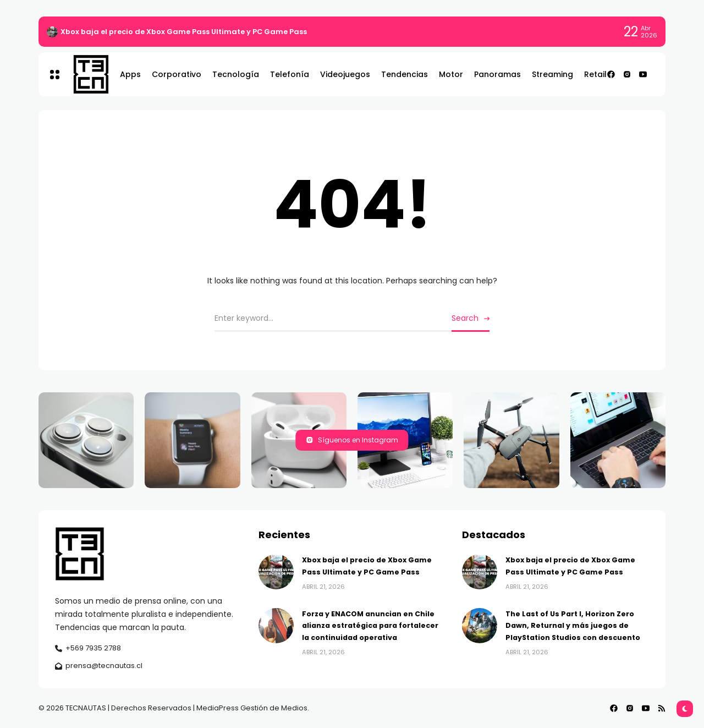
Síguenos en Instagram (352, 440)
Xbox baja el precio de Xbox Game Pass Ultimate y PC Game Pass (184, 32)
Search (465, 318)
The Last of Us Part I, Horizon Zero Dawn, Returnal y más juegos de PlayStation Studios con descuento (573, 626)
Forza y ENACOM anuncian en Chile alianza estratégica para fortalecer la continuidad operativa (370, 626)
